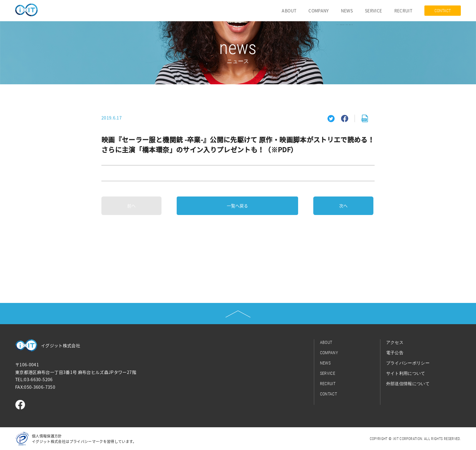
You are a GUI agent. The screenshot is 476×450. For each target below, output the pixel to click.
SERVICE (373, 11)
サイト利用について (406, 373)
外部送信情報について (408, 384)
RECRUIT (403, 11)
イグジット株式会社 (61, 345)
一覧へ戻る (237, 206)
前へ (131, 206)
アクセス (395, 342)
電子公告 (395, 353)
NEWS (347, 11)
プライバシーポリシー (408, 363)
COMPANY (318, 11)
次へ (343, 206)
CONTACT (443, 11)
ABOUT (289, 11)
